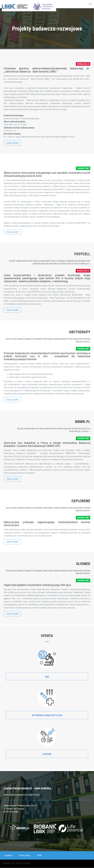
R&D (47, 677)
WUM (39, 855)
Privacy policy (25, 855)
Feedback (8, 855)
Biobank (47, 754)
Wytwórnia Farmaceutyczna (47, 715)
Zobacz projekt (12, 143)
